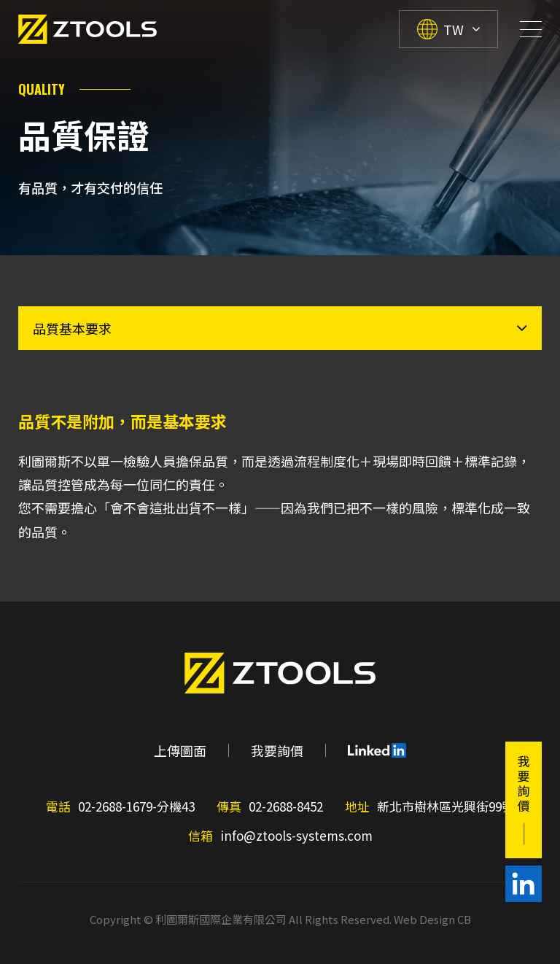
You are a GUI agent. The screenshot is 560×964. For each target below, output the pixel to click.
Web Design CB (432, 919)
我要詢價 (277, 750)
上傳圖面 (180, 750)
